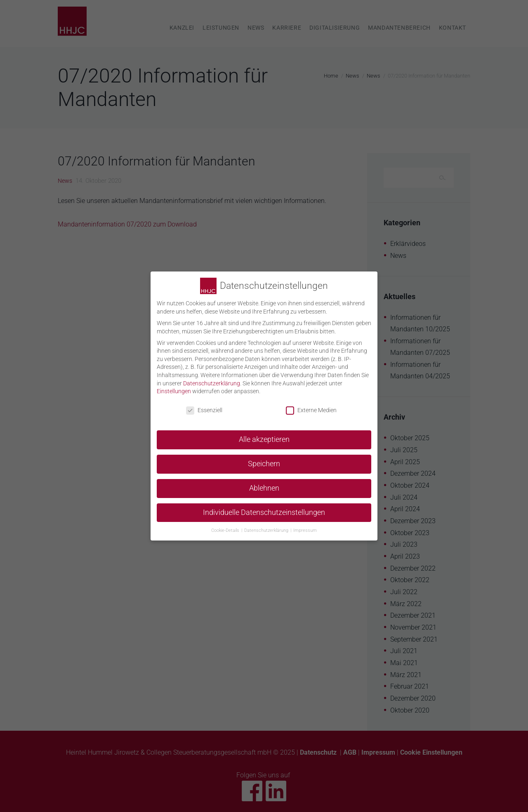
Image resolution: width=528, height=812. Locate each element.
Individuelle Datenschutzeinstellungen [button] (264, 507)
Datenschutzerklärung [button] (267, 525)
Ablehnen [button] (264, 483)
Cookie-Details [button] (226, 525)
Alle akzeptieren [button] (264, 434)
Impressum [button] (305, 525)
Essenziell (204, 405)
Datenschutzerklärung (212, 378)
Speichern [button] (264, 458)
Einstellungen (174, 386)
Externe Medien (311, 405)
